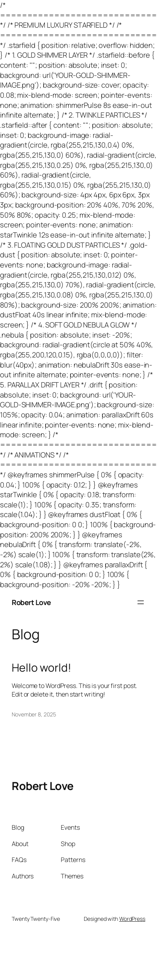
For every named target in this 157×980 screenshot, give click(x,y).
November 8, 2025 (34, 714)
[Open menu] (141, 602)
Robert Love (31, 602)
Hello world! (41, 668)
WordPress (132, 919)
